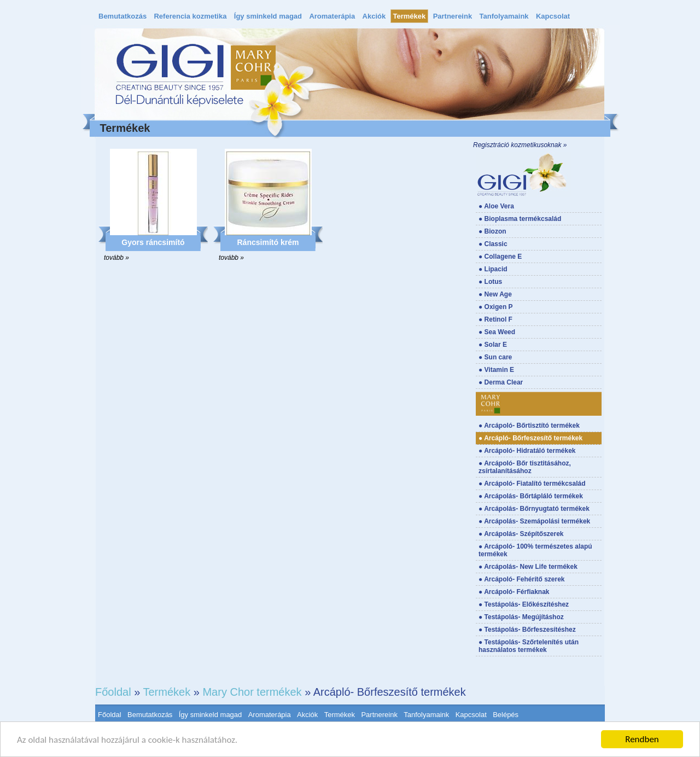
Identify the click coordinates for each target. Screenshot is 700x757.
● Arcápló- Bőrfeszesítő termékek (530, 438)
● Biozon (492, 231)
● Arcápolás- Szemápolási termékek (534, 521)
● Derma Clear (501, 382)
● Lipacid (493, 269)
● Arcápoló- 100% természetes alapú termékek (535, 550)
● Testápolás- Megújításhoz (521, 617)
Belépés (506, 715)
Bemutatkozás (122, 16)
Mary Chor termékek (252, 692)
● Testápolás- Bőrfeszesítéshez (527, 630)
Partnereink (453, 16)
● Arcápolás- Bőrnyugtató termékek (534, 509)
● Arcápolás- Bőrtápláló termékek (531, 496)
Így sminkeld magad (268, 16)
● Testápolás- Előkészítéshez (524, 604)
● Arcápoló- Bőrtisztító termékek (529, 426)
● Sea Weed (497, 332)
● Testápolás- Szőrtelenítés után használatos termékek (529, 646)
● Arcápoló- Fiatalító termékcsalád (532, 484)
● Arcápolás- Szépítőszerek (521, 534)
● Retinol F (495, 319)
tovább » (116, 258)
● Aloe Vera (496, 206)
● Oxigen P (496, 307)
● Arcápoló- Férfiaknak (514, 592)
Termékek (410, 16)
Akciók (374, 16)
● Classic (493, 244)
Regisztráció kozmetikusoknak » (520, 145)
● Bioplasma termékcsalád (520, 219)
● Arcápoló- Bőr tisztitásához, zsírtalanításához (525, 467)
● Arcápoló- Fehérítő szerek (522, 579)
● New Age (495, 294)
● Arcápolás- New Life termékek (528, 567)
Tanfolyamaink (504, 16)
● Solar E (493, 345)
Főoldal (113, 692)
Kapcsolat (553, 16)
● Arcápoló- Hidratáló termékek (527, 451)
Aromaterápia (332, 16)
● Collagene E (500, 257)
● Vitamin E (496, 370)
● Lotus (490, 282)
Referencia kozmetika (190, 16)
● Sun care (495, 357)
